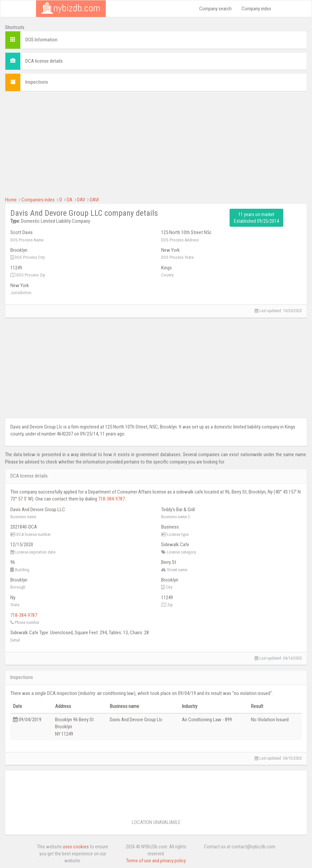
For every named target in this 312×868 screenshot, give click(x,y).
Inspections (37, 82)
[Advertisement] (156, 143)
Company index (256, 9)
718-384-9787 (111, 499)
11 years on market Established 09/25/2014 (256, 218)
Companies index (38, 200)
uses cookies (76, 847)
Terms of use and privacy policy (156, 861)
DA (70, 200)
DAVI (94, 200)
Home (11, 200)
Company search (215, 9)
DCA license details (44, 61)
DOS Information (41, 40)
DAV (81, 200)
